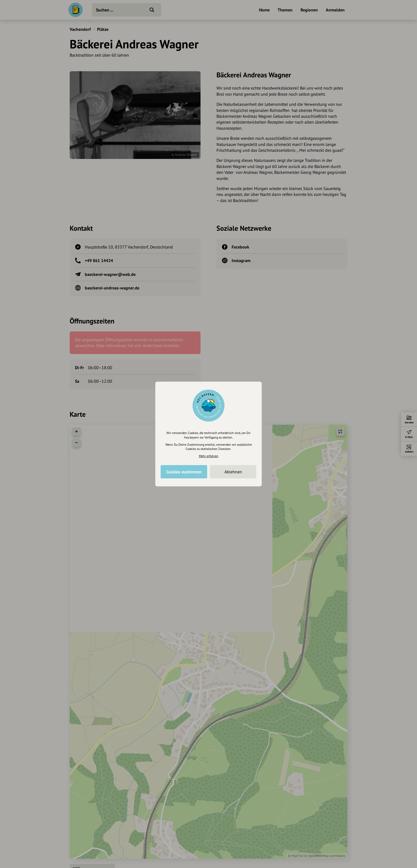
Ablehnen (233, 472)
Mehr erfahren (209, 456)
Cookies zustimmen (184, 472)
